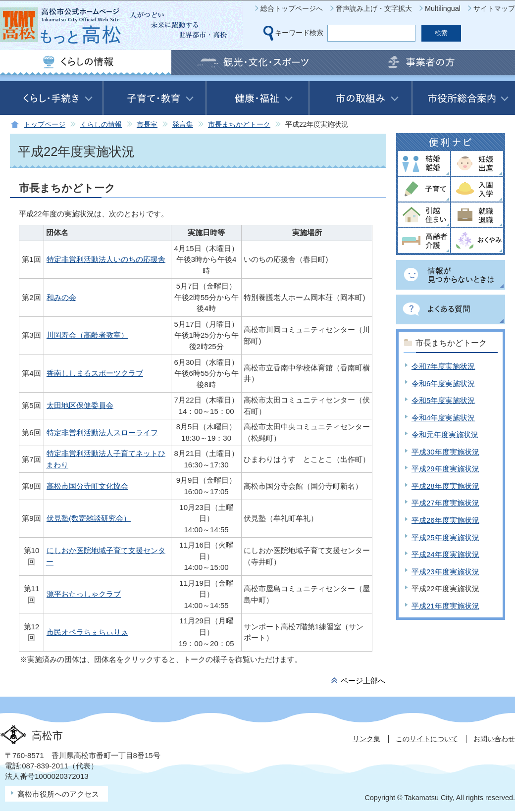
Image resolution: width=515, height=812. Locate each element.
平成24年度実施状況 (445, 554)
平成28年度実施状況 (445, 486)
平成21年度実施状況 (445, 606)
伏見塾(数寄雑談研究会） (89, 518)
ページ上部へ (363, 681)
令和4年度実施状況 (443, 418)
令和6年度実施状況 (443, 383)
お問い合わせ (494, 739)
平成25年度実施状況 (445, 537)
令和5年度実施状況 (443, 400)
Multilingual (443, 8)
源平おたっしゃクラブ (84, 594)
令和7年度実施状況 (443, 366)
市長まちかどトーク (239, 125)
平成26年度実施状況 (445, 520)
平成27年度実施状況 (445, 503)
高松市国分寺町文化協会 (87, 486)
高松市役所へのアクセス (58, 794)
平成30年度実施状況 (445, 452)
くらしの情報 (101, 125)
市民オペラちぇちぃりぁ (87, 632)
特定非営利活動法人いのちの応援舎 (106, 259)
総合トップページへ (292, 8)
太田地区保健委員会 (80, 405)
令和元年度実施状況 (445, 434)
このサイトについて (427, 739)
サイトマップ (494, 8)
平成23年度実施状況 (445, 572)
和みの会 (61, 297)
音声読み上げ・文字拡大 (374, 8)
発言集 (183, 125)
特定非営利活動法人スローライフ (102, 432)
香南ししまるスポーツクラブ (95, 373)
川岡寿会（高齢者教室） (87, 335)
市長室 (147, 125)
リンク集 (366, 739)
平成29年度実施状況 (445, 469)
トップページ (45, 125)
